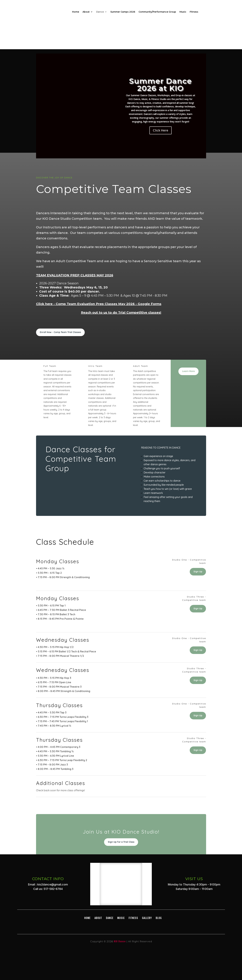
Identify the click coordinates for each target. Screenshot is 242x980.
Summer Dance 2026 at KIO (160, 85)
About (86, 12)
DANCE (110, 918)
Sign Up (198, 572)
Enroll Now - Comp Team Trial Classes (60, 332)
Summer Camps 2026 (123, 12)
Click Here (161, 130)
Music (183, 12)
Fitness (194, 12)
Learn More (188, 371)
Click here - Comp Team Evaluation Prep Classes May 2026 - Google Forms (99, 304)
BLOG (159, 918)
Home (76, 12)
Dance (100, 12)
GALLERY (147, 918)
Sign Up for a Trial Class (121, 842)
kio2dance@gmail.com (53, 884)
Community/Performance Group (157, 12)
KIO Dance (120, 941)
